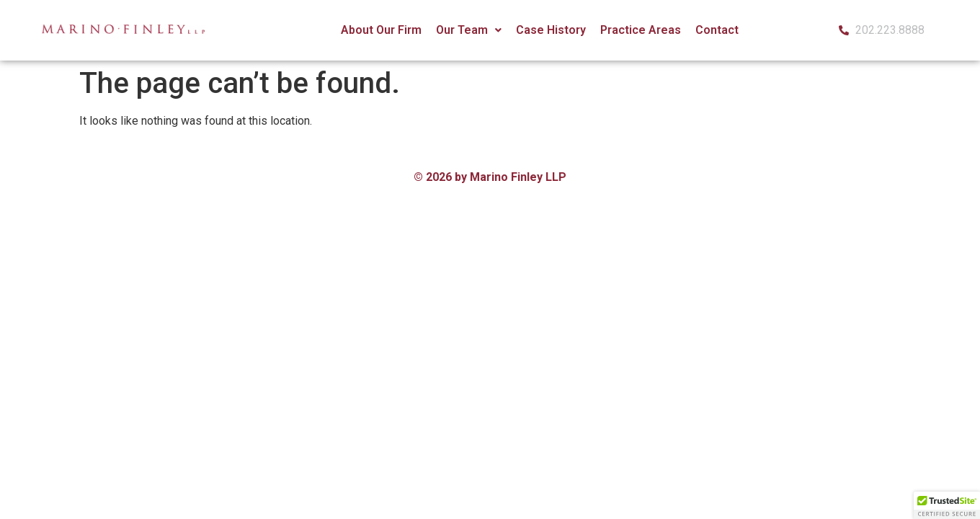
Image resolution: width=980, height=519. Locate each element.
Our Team (469, 30)
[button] (469, 30)
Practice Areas (641, 30)
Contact (717, 30)
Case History (551, 30)
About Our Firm (381, 30)
